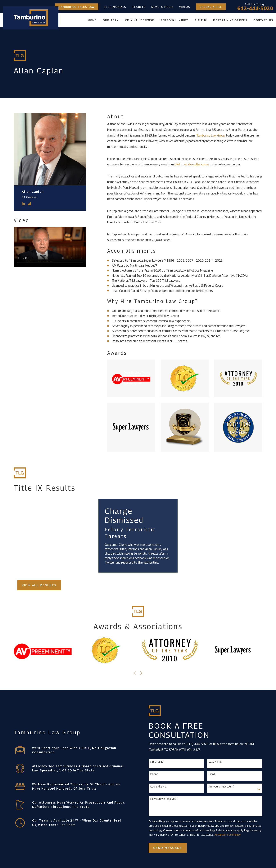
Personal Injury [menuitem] (174, 20)
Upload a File (211, 7)
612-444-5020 (255, 8)
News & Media (162, 7)
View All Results (39, 585)
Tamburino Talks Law (77, 7)
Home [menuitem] (92, 20)
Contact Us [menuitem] (264, 20)
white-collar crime (197, 164)
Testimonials (115, 7)
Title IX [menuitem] (201, 20)
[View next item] (141, 673)
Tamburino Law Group (211, 135)
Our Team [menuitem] (111, 20)
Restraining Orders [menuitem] (230, 20)
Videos (185, 7)
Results (139, 7)
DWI (177, 164)
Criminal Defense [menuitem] (140, 20)
